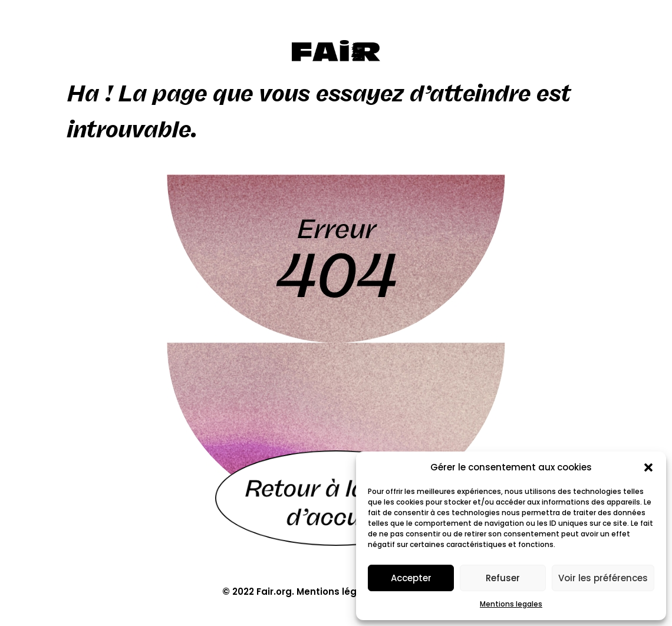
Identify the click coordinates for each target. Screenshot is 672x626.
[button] (648, 467)
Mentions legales (511, 604)
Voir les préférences (603, 578)
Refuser (503, 578)
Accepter (411, 578)
